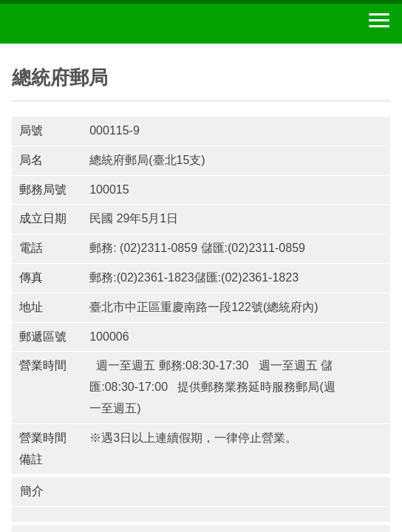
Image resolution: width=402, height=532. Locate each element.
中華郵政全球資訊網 (92, 24)
